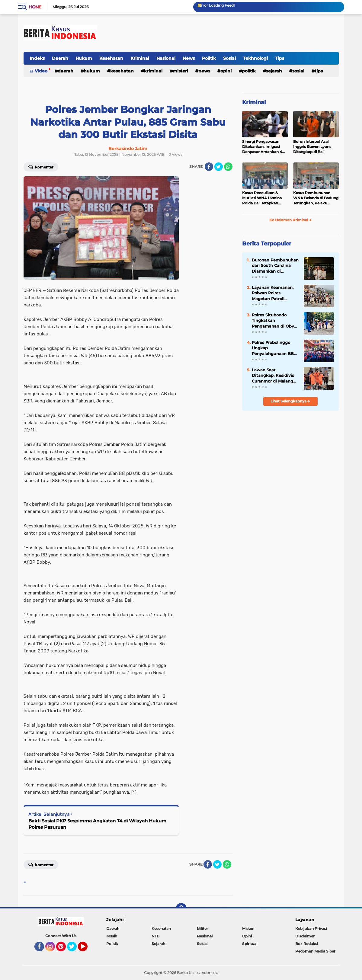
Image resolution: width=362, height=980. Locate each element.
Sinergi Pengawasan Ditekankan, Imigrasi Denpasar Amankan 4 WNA (262, 147)
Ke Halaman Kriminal (290, 220)
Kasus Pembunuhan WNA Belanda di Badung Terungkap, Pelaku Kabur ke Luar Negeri (316, 198)
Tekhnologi (255, 58)
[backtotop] (181, 908)
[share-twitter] (219, 167)
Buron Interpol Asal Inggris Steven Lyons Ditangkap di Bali (312, 147)
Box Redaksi (307, 944)
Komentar (41, 167)
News (189, 58)
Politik (209, 58)
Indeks (37, 58)
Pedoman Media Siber (315, 951)
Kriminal (140, 58)
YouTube (87, 949)
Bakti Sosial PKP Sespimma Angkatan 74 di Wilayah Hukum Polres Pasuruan (97, 824)
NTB (155, 936)
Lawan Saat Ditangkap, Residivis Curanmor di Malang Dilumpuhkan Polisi (273, 376)
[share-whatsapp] (228, 167)
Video (41, 71)
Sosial (229, 58)
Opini (226, 71)
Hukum (84, 58)
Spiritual (250, 944)
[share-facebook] (209, 167)
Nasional (166, 58)
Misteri (180, 71)
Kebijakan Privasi (311, 929)
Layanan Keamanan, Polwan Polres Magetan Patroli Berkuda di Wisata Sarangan (273, 293)
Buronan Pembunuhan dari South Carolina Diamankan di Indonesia (275, 266)
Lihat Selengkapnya (290, 401)
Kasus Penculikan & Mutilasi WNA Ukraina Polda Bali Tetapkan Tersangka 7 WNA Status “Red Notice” (265, 198)
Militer (202, 929)
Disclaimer (305, 936)
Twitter (75, 949)
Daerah (60, 58)
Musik (112, 936)
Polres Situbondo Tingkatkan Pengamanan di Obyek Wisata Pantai (275, 321)
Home (35, 7)
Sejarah (274, 71)
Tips (280, 58)
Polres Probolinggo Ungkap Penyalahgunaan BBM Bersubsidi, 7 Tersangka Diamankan (275, 348)
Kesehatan (111, 58)
